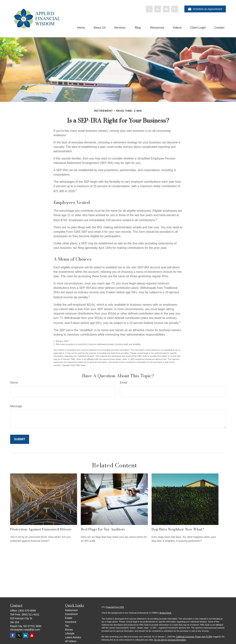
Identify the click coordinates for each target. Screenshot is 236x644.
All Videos (71, 641)
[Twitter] (149, 9)
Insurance (71, 622)
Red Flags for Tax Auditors (103, 529)
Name (14, 383)
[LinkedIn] (158, 9)
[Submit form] (20, 439)
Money (69, 630)
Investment (71, 614)
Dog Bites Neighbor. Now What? (178, 529)
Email (124, 383)
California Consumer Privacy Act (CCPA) (194, 637)
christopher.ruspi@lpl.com (25, 630)
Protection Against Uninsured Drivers (41, 529)
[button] (81, 28)
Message (16, 406)
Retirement (71, 610)
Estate (69, 618)
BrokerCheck (165, 613)
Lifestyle (70, 633)
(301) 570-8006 (27, 611)
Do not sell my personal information (170, 640)
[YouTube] (166, 9)
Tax (67, 626)
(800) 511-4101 (30, 614)
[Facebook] (175, 9)
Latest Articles (73, 637)
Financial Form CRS (115, 607)
